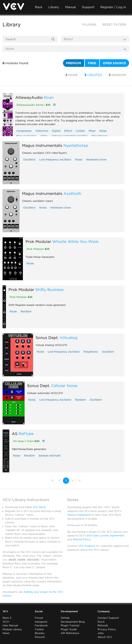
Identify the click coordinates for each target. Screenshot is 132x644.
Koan (49, 97)
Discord (40, 637)
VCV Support (87, 546)
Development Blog (73, 622)
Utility (44, 136)
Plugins (89, 25)
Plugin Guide (69, 629)
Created (93, 75)
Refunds (103, 625)
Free (92, 63)
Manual (70, 7)
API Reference (70, 633)
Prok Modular (38, 241)
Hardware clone (96, 160)
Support (88, 7)
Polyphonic (91, 352)
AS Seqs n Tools (26, 441)
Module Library (12, 629)
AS (15, 434)
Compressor (24, 131)
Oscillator (29, 160)
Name (72, 75)
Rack (39, 7)
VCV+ (6, 622)
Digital (56, 131)
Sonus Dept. (47, 338)
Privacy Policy (107, 629)
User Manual (10, 625)
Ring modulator (26, 136)
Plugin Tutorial (70, 625)
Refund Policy (82, 539)
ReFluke (26, 434)
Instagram (41, 622)
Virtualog (69, 338)
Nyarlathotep (76, 145)
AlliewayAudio (29, 97)
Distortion (42, 131)
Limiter (80, 131)
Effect (68, 131)
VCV (5, 611)
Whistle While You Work (75, 241)
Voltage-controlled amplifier (70, 136)
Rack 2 (7, 618)
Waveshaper (99, 136)
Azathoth (72, 193)
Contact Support (108, 618)
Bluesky (40, 633)
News (6, 633)
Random (117, 75)
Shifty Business (49, 289)
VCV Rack (39, 507)
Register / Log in (113, 7)
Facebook (41, 625)
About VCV (105, 637)
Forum (39, 618)
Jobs (101, 633)
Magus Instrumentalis (42, 145)
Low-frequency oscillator (55, 160)
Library (54, 7)
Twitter (39, 629)
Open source (114, 63)
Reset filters (114, 25)
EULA (101, 622)
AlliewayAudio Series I (33, 105)
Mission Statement (79, 515)
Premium (74, 63)
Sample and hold (49, 456)
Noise (103, 131)
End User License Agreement (106, 536)
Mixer (92, 131)
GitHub (65, 618)
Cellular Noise (64, 386)
